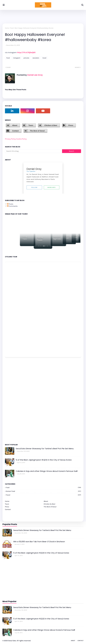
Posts (10, 204)
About (15, 125)
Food (12, 28)
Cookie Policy (21, 139)
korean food (43, 491)
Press (71, 125)
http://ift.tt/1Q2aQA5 (26, 52)
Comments (12, 206)
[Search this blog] (34, 151)
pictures (26, 58)
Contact (15, 131)
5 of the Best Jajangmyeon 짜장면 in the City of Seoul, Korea (44, 460)
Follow (34, 187)
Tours (31, 125)
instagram (17, 58)
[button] (39, 246)
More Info (52, 187)
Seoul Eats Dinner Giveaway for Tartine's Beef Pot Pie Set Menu (45, 449)
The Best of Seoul (37, 131)
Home (7, 28)
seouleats (36, 58)
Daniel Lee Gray (35, 75)
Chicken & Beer (51, 125)
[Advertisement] (12, 400)
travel (44, 58)
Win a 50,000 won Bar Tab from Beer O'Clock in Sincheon (39, 542)
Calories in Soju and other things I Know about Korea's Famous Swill (47, 471)
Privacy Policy (10, 139)
